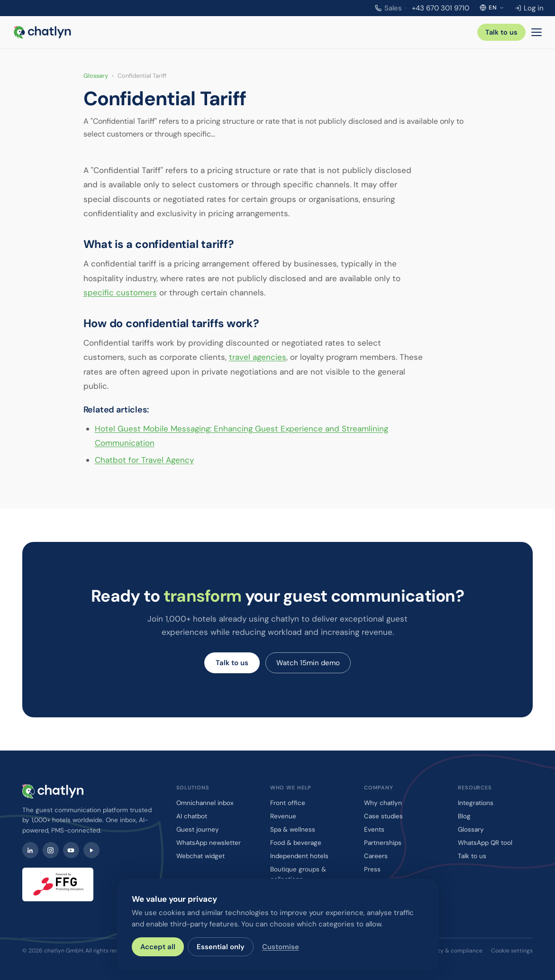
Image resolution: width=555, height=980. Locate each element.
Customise (281, 947)
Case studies (383, 816)
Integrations (476, 803)
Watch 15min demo (308, 663)
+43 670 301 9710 (422, 8)
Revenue (283, 816)
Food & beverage (296, 843)
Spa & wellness (293, 829)
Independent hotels (299, 856)
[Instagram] (51, 850)
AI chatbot (192, 816)
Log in (529, 8)
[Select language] (492, 8)
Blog (464, 816)
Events (374, 829)
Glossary (96, 76)
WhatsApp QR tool (485, 843)
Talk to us (501, 32)
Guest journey (198, 829)
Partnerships (383, 843)
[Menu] (537, 32)
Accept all (158, 947)
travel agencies (258, 357)
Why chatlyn (383, 803)
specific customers (120, 293)
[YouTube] (71, 850)
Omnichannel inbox (205, 803)
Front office (288, 803)
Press (372, 869)
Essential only (221, 947)
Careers (376, 856)
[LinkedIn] (30, 850)
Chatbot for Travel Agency (144, 460)
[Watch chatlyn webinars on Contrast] (91, 850)
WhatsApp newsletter (209, 843)
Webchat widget (200, 856)
